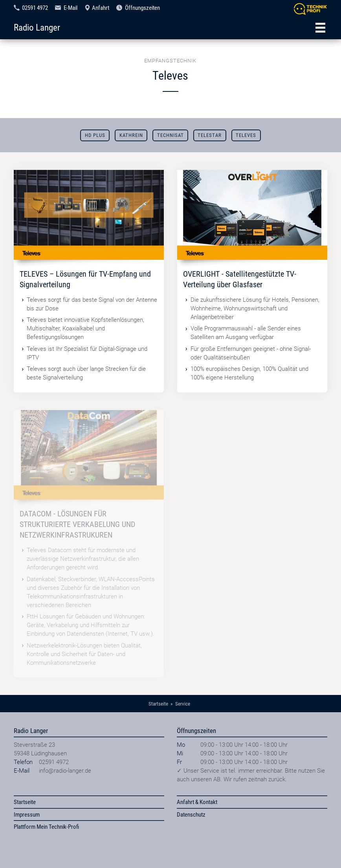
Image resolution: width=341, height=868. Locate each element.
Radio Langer (37, 27)
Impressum (27, 815)
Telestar (210, 135)
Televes (246, 135)
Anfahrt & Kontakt (197, 802)
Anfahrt (101, 8)
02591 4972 (35, 8)
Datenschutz (191, 815)
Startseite (25, 802)
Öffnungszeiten (142, 8)
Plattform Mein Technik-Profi (46, 827)
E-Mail (71, 8)
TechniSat (170, 135)
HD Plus (95, 135)
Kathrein (131, 135)
